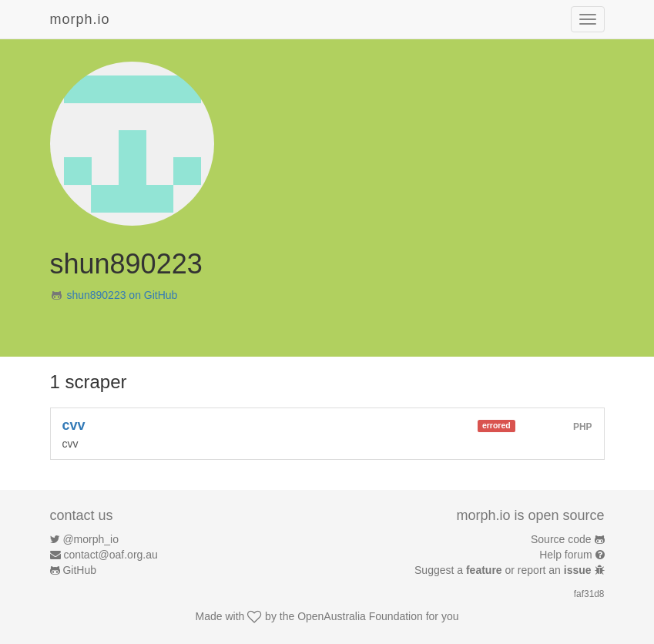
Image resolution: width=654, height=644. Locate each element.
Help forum (565, 555)
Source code (561, 539)
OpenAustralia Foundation (360, 616)
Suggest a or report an (504, 570)
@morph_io (91, 539)
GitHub (79, 570)
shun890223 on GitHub (122, 295)
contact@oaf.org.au (110, 555)
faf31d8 (589, 594)
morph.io (80, 19)
